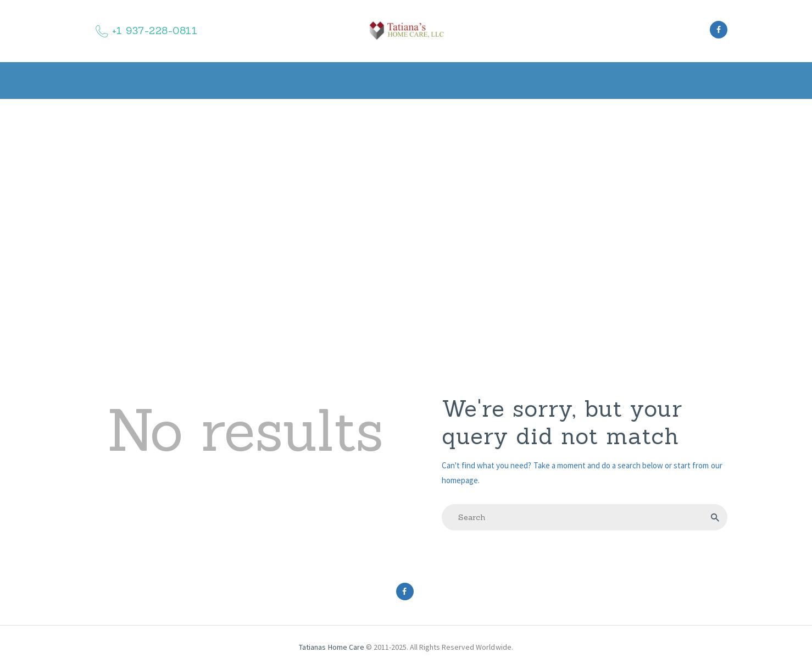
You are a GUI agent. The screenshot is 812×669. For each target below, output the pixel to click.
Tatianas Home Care (332, 647)
